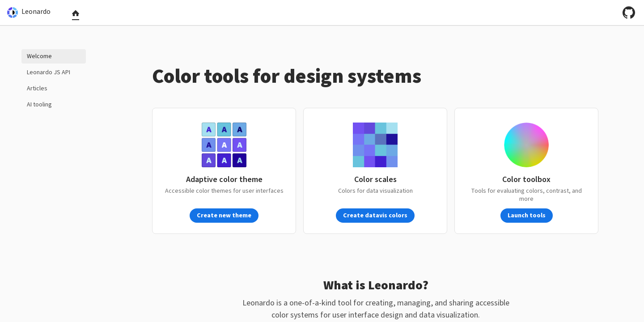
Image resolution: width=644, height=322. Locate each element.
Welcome (39, 56)
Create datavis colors (375, 216)
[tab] (76, 15)
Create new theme (224, 216)
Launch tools (527, 216)
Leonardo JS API (49, 72)
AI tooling (39, 105)
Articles (37, 89)
